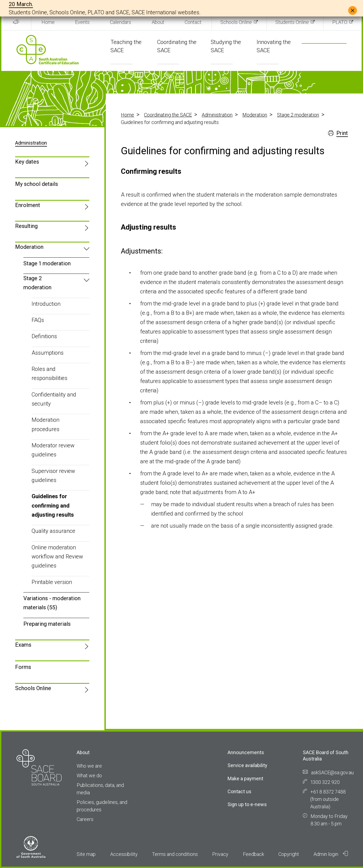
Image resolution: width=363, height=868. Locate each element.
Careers (85, 819)
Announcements (246, 752)
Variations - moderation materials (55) (52, 603)
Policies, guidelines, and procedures (102, 806)
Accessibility (124, 854)
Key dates (27, 162)
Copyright (289, 854)
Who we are (89, 766)
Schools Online (236, 22)
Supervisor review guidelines (53, 476)
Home (48, 22)
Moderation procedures (45, 424)
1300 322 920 (325, 782)
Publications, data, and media (100, 789)
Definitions (44, 336)
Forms (23, 667)
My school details (37, 184)
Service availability (247, 765)
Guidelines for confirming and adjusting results (53, 505)
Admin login (331, 854)
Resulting (26, 226)
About (158, 22)
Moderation (255, 115)
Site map (86, 854)
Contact (193, 22)
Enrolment (28, 205)
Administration (217, 115)
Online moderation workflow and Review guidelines (57, 557)
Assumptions (48, 353)
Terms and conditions (175, 854)
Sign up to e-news (247, 804)
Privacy (220, 854)
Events (82, 22)
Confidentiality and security (54, 399)
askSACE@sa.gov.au (332, 772)
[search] (318, 51)
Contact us (239, 791)
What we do (89, 775)
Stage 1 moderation (47, 263)
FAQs (38, 320)
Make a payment (245, 779)
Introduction (46, 304)
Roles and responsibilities (49, 374)
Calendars (120, 22)
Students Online (292, 22)
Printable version (52, 582)
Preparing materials (47, 624)
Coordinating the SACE (168, 115)
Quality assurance (53, 531)
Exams (23, 645)
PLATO (340, 22)
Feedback (253, 854)
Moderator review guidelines (53, 450)
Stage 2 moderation (298, 115)
